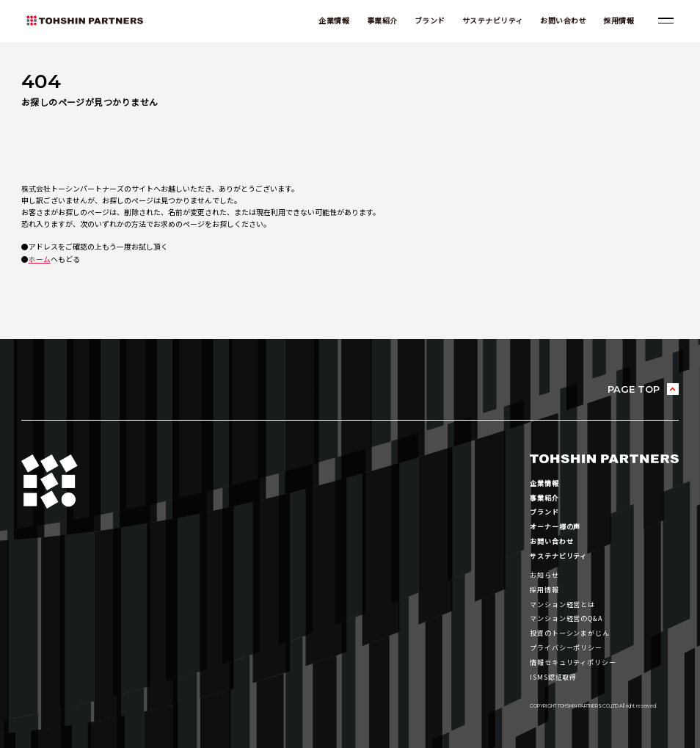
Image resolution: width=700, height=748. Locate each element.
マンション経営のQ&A (566, 615)
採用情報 (617, 21)
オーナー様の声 (555, 526)
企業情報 (332, 21)
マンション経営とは (562, 601)
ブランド (428, 21)
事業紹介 (380, 21)
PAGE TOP (633, 389)
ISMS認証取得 (554, 672)
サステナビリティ (491, 21)
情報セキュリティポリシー (573, 657)
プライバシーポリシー (566, 643)
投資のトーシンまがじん (570, 629)
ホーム (40, 259)
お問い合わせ (562, 21)
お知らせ (544, 573)
